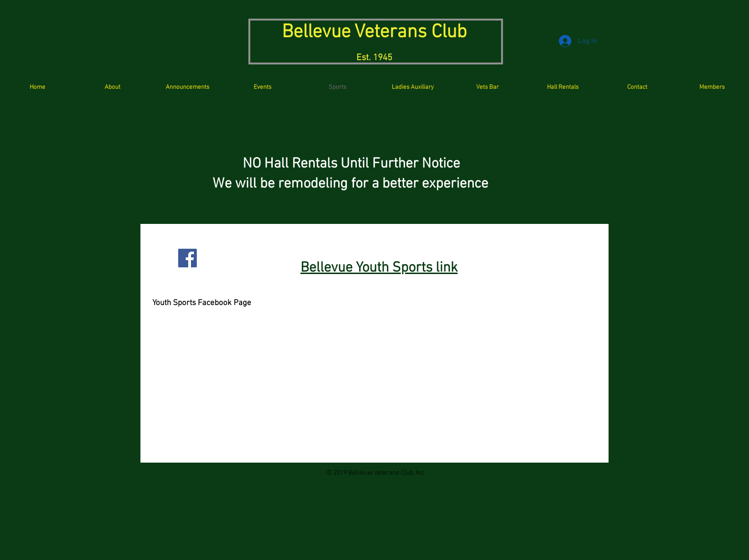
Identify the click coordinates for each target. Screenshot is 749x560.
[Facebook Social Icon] (187, 258)
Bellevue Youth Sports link (379, 268)
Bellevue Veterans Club (374, 32)
